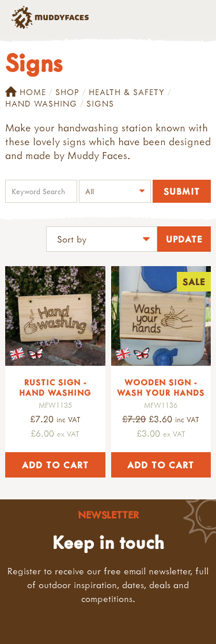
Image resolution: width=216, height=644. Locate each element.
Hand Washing (41, 103)
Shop (67, 92)
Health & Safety (127, 92)
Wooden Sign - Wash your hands (161, 387)
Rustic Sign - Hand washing (55, 387)
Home (26, 92)
